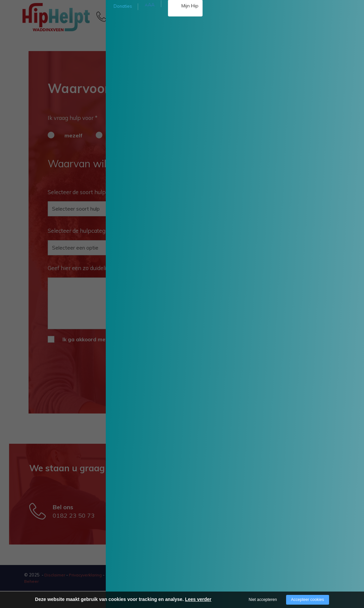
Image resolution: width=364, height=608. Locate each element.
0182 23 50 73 (132, 19)
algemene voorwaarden (147, 339)
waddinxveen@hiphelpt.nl (192, 527)
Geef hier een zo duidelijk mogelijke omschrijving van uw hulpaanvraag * (139, 268)
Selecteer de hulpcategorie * (89, 231)
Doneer (343, 66)
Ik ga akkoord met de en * (148, 340)
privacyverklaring (208, 339)
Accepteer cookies (308, 600)
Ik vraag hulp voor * (73, 118)
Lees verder (198, 599)
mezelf (74, 135)
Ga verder (220, 395)
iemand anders (132, 135)
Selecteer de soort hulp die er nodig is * (97, 192)
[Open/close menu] (330, 16)
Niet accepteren (263, 600)
